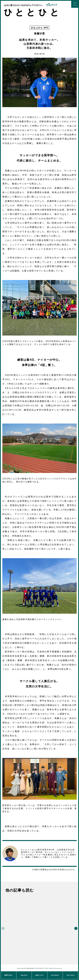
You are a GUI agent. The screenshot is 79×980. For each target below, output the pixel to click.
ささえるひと (55, 975)
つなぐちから (70, 975)
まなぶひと (24, 975)
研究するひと (9, 975)
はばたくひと (39, 975)
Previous (3, 928)
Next (76, 928)
